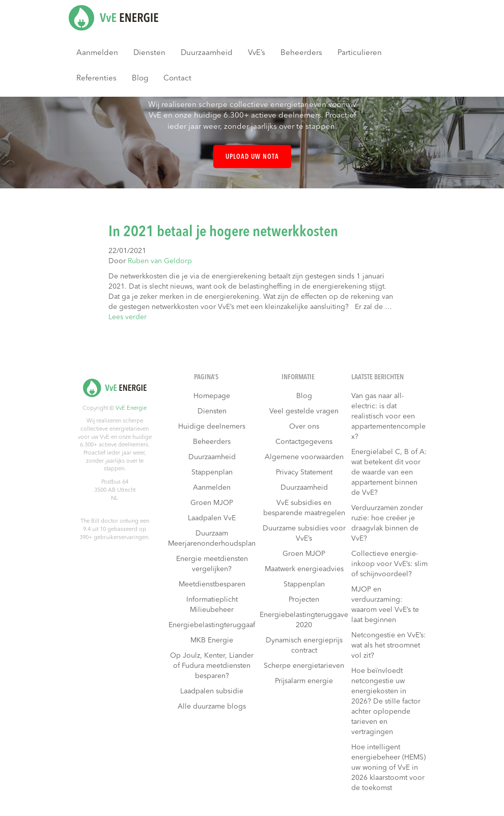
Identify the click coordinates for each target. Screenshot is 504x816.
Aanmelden (97, 53)
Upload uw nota (252, 157)
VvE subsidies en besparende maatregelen (304, 508)
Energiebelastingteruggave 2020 (304, 620)
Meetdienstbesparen (212, 584)
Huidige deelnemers (212, 427)
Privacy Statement (304, 472)
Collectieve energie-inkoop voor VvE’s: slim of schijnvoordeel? (389, 564)
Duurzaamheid (207, 53)
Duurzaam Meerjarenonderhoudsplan (212, 539)
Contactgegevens (304, 442)
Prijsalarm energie (304, 681)
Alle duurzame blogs (212, 707)
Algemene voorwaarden (304, 457)
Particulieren (360, 53)
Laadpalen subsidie (212, 691)
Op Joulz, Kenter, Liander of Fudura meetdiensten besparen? (212, 666)
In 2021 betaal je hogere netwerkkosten (223, 232)
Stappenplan (212, 472)
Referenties (96, 79)
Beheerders (301, 53)
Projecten (304, 600)
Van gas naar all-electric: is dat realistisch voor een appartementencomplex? (388, 416)
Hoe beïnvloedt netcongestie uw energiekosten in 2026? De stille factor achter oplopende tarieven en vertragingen (386, 701)
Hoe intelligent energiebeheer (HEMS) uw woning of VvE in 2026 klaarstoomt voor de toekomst (388, 768)
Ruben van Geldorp (160, 261)
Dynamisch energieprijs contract (304, 645)
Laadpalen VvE (212, 518)
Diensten (149, 53)
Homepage (212, 396)
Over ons (304, 427)
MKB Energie (212, 640)
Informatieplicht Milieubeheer (212, 605)
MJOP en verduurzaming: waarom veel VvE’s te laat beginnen (385, 605)
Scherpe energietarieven (304, 666)
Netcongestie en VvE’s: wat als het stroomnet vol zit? (388, 645)
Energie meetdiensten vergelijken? (212, 564)
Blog (140, 79)
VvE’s (257, 53)
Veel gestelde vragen (304, 411)
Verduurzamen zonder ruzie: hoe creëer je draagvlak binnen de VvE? (387, 523)
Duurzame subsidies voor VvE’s (304, 533)
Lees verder (128, 317)
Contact (177, 79)
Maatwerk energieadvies (304, 569)
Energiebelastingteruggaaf (212, 625)
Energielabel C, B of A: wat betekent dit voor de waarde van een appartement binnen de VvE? (389, 472)
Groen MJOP (212, 503)
